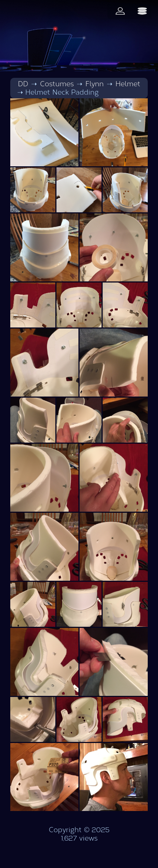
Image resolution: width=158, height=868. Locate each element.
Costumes (57, 84)
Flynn (95, 84)
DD (23, 84)
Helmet (128, 84)
